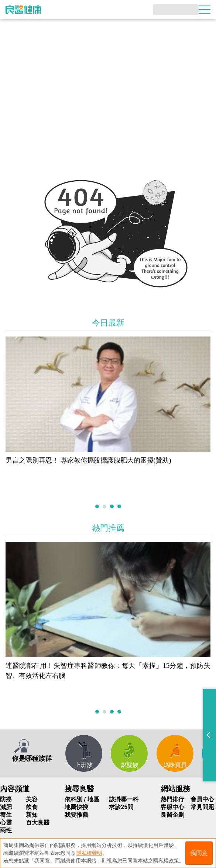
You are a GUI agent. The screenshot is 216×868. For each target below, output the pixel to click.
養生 (6, 815)
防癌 (6, 799)
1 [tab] (98, 507)
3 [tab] (113, 507)
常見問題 (202, 807)
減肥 (6, 807)
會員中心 (202, 799)
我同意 (199, 853)
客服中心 (172, 807)
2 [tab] (105, 507)
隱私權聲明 (89, 853)
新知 (32, 815)
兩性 (6, 830)
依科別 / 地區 (82, 799)
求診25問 (121, 807)
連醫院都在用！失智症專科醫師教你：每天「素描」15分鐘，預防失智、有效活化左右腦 (108, 671)
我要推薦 (76, 815)
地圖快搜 (76, 807)
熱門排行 (172, 799)
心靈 (6, 822)
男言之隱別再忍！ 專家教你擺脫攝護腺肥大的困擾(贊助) (88, 460)
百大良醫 (38, 822)
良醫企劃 (172, 815)
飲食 (32, 807)
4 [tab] (120, 507)
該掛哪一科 (124, 799)
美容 (32, 799)
